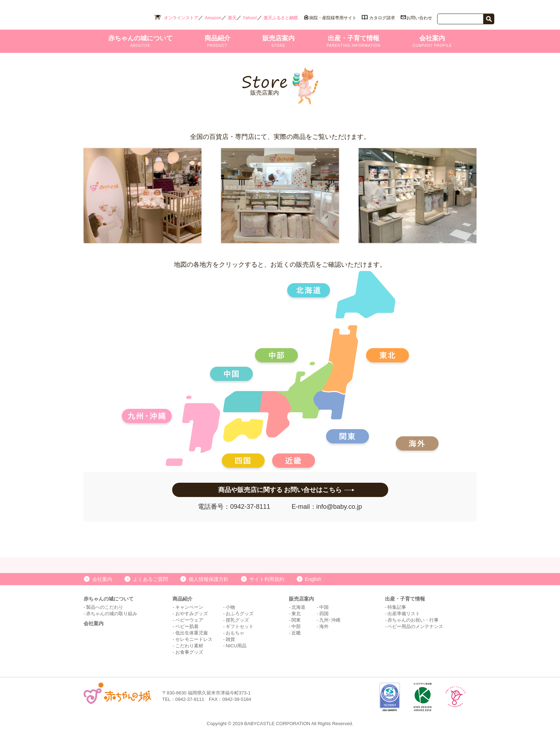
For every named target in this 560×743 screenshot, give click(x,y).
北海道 (298, 615)
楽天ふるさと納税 (281, 18)
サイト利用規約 (267, 587)
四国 (324, 622)
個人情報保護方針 (209, 587)
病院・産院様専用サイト (333, 18)
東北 (296, 622)
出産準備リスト (404, 622)
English (313, 587)
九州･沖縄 (330, 628)
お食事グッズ (189, 660)
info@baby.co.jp (339, 508)
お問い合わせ (419, 18)
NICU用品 (236, 654)
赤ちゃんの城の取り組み (112, 622)
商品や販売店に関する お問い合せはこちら (280, 492)
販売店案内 (279, 43)
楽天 (232, 18)
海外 (324, 635)
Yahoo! (250, 18)
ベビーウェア (189, 628)
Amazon (213, 18)
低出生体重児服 (192, 641)
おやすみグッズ (192, 622)
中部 (296, 635)
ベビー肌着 (187, 635)
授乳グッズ (237, 628)
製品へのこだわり (105, 615)
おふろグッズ (240, 622)
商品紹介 (217, 43)
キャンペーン (189, 615)
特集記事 (397, 615)
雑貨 (230, 647)
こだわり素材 (189, 654)
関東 (296, 628)
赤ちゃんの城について (140, 43)
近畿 (296, 641)
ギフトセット (240, 635)
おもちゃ (235, 641)
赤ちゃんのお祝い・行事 (413, 628)
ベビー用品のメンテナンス (415, 635)
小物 (230, 615)
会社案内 (432, 43)
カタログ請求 (382, 18)
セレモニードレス (194, 647)
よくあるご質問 (150, 587)
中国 (324, 615)
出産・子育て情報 (354, 43)
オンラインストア (181, 18)
